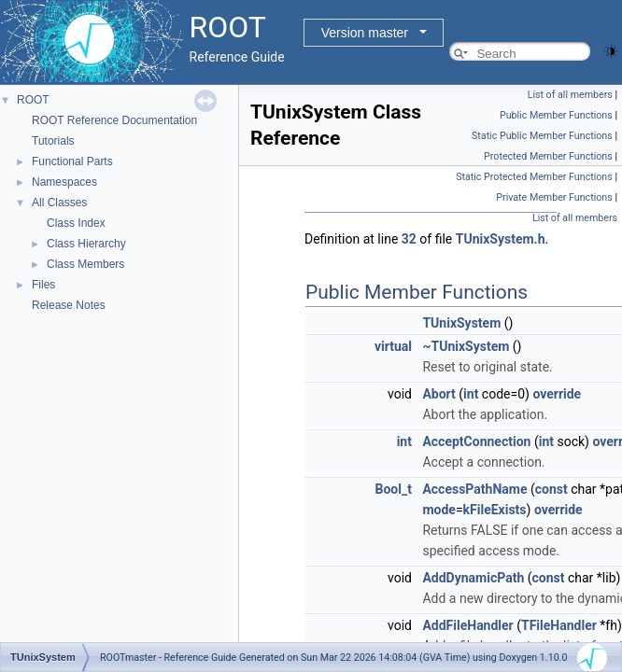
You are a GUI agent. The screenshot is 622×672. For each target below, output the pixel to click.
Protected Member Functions (548, 156)
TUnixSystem (461, 323)
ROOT (33, 100)
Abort (438, 394)
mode (438, 510)
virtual (393, 346)
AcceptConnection (476, 441)
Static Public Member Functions (542, 136)
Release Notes (69, 305)
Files (43, 285)
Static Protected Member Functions (534, 177)
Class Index (76, 223)
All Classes (59, 203)
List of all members (570, 95)
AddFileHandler (467, 625)
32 (409, 239)
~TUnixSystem (466, 346)
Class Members (85, 264)
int (471, 394)
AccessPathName (474, 489)
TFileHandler (559, 625)
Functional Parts (72, 161)
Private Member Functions (554, 197)
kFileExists (495, 510)
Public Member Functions (556, 115)
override (557, 394)
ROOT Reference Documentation (114, 120)
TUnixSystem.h (501, 239)
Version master (365, 33)
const (551, 489)
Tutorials (53, 141)
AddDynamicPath (473, 578)
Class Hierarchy (86, 244)
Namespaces (64, 182)
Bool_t (394, 489)
